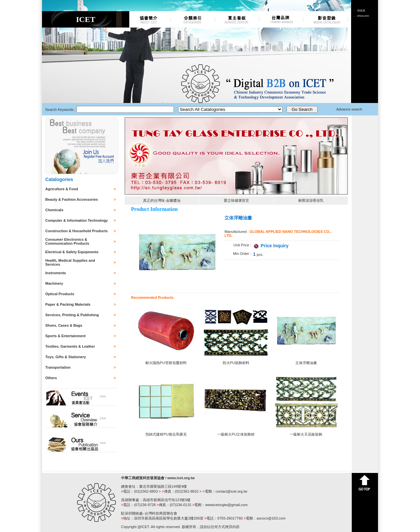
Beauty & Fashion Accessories (72, 199)
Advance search (349, 109)
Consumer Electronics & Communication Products (67, 241)
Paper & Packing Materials (68, 304)
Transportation (58, 367)
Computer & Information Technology (76, 220)
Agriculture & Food (62, 189)
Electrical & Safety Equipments (72, 252)
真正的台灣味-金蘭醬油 (162, 200)
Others (51, 378)
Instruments (56, 273)
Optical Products (60, 294)
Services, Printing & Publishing (72, 315)
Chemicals (54, 210)
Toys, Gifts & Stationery (66, 357)
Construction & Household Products (76, 231)
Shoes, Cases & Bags (64, 325)
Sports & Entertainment (65, 336)
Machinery (54, 283)
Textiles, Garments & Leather (70, 346)
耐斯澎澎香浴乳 (311, 200)
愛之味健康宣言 (236, 200)
